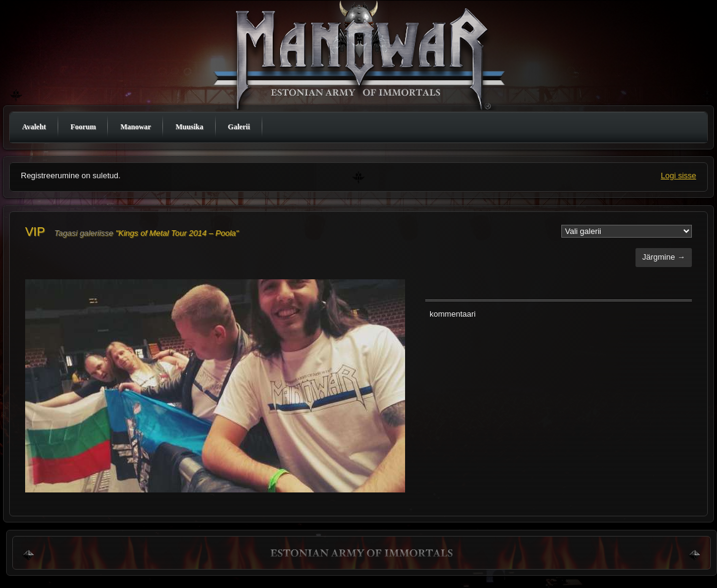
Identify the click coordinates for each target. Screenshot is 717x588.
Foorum (83, 127)
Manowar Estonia (362, 57)
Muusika (189, 127)
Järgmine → (664, 257)
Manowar (135, 127)
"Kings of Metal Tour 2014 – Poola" (177, 233)
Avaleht (34, 127)
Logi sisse (678, 175)
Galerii (239, 127)
